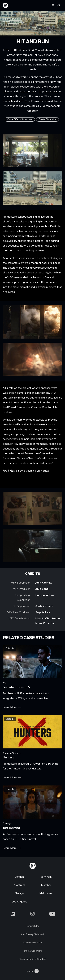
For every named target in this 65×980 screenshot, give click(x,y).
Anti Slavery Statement (32, 934)
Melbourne (46, 893)
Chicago (19, 893)
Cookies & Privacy (33, 943)
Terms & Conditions (32, 951)
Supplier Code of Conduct (33, 959)
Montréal (19, 885)
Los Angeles (19, 902)
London (19, 877)
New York (46, 877)
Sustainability (32, 926)
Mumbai (46, 885)
